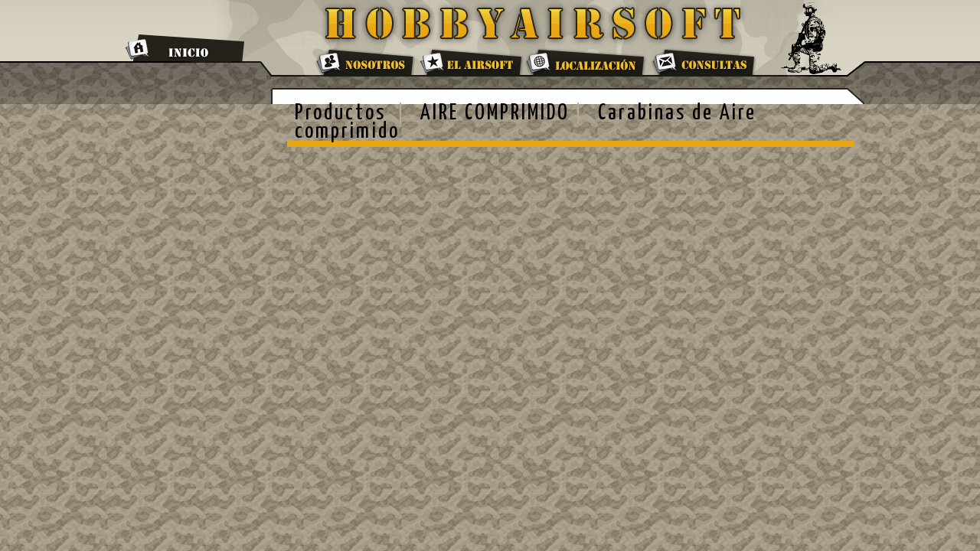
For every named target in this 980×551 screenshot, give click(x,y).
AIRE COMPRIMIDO (495, 113)
